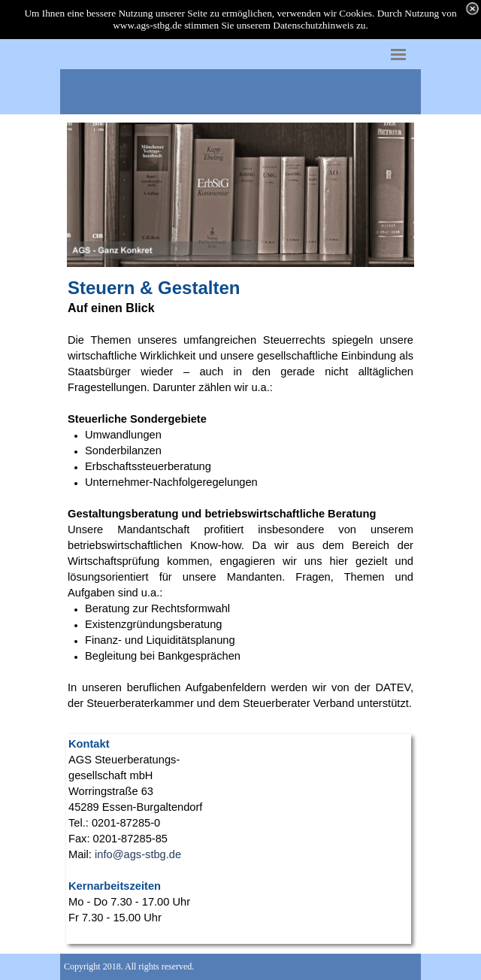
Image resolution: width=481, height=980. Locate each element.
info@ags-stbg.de (138, 854)
